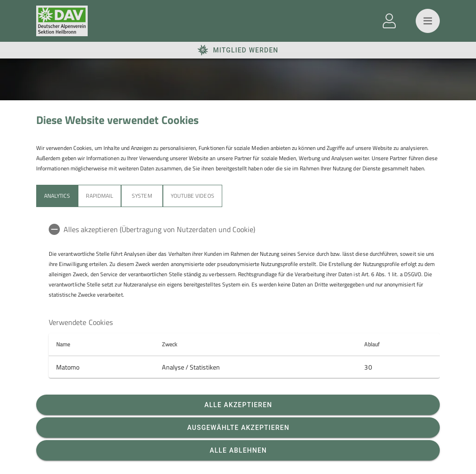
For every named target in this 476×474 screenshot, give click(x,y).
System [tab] (142, 196)
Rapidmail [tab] (99, 196)
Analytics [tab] (57, 196)
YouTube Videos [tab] (193, 196)
